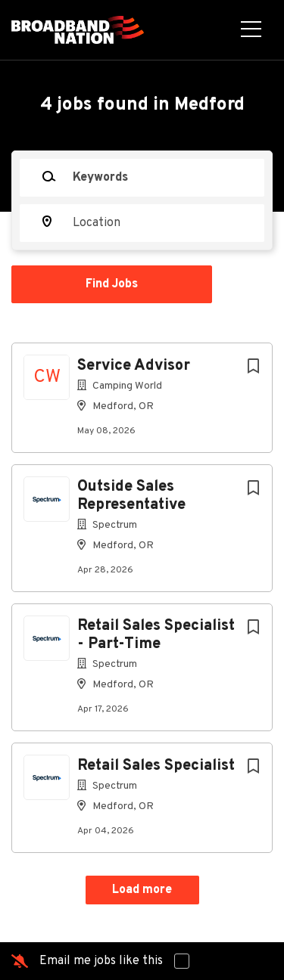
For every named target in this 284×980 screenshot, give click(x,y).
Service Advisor (134, 366)
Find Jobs (112, 284)
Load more (142, 890)
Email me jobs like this (101, 961)
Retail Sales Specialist (156, 766)
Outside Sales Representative (131, 496)
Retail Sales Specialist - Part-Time (156, 635)
